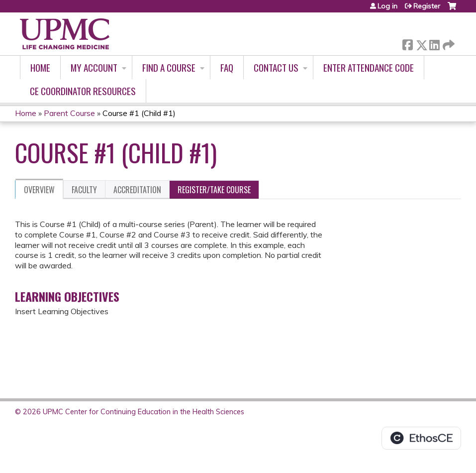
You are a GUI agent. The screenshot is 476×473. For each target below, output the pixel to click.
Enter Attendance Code (369, 67)
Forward (448, 43)
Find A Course (169, 67)
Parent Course (70, 113)
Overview (39, 190)
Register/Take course (214, 190)
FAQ (227, 67)
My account (94, 67)
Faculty (84, 190)
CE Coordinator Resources (83, 91)
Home (40, 67)
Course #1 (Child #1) (139, 113)
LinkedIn (434, 43)
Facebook (407, 43)
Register (427, 6)
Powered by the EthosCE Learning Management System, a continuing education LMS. (421, 438)
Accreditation (137, 190)
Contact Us (276, 67)
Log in (387, 6)
